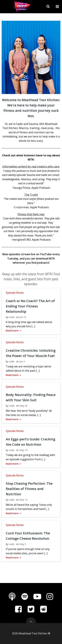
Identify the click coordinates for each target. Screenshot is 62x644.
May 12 (23, 500)
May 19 (23, 450)
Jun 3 (22, 361)
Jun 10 (23, 317)
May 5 (23, 544)
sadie (12, 317)
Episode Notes (15, 293)
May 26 (23, 406)
